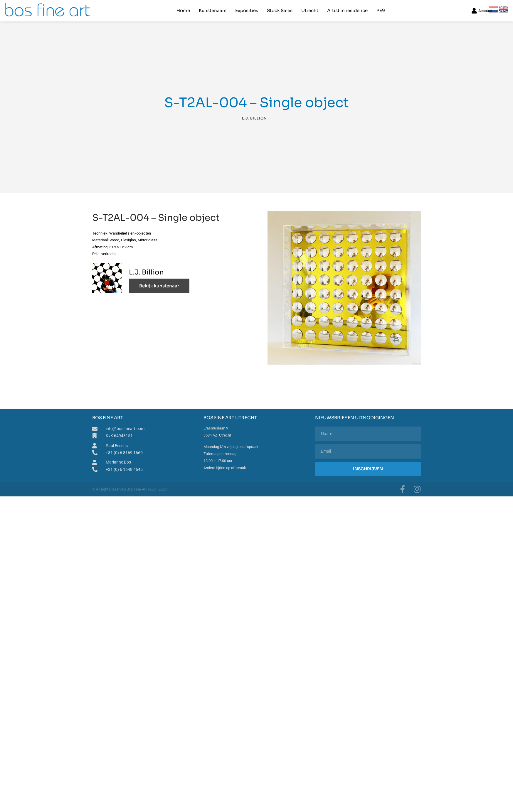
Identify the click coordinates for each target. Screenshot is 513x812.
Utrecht (310, 10)
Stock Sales (280, 10)
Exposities (247, 10)
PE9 (381, 10)
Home (183, 10)
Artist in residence (347, 10)
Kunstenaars (213, 10)
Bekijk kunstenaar (159, 285)
